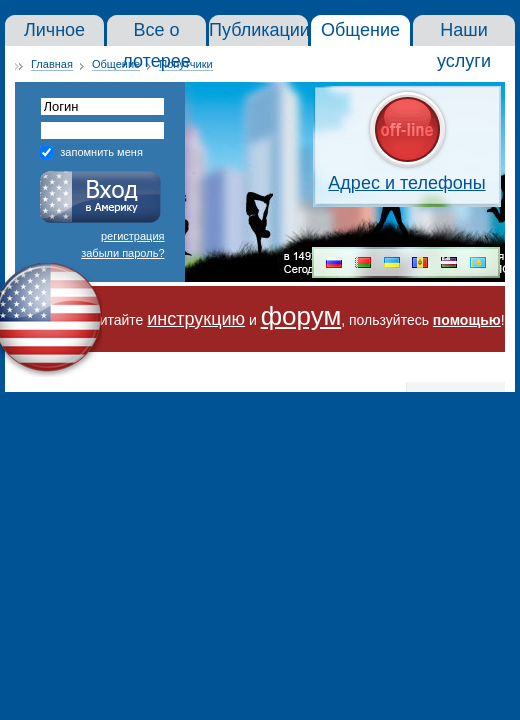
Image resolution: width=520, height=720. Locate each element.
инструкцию (196, 319)
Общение (116, 64)
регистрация (133, 236)
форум (301, 316)
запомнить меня (101, 152)
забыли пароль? (122, 253)
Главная (52, 64)
